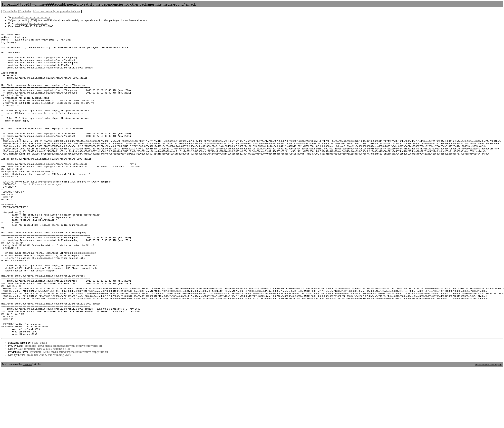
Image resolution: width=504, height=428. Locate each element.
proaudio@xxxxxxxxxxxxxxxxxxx (31, 17)
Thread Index (10, 11)
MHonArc (27, 425)
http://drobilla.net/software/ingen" (39, 214)
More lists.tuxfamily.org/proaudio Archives (57, 11)
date (36, 403)
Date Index (25, 11)
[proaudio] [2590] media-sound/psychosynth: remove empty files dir (63, 406)
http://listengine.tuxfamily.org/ (488, 424)
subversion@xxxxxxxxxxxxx (31, 23)
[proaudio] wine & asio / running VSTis (47, 409)
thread (43, 403)
